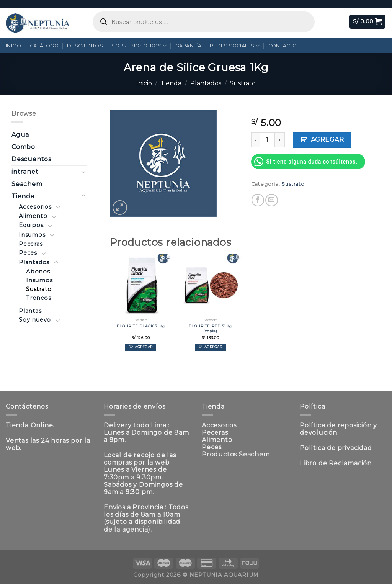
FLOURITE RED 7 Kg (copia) (210, 328)
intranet (25, 172)
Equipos (31, 225)
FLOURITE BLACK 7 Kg (141, 326)
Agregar (327, 140)
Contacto (283, 46)
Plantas (30, 311)
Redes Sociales (235, 46)
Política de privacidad (336, 448)
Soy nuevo (35, 320)
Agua (20, 135)
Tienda (171, 83)
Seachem (27, 184)
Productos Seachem (236, 454)
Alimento (33, 216)
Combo (23, 147)
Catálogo (44, 46)
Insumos (32, 235)
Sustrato (243, 83)
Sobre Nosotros (139, 46)
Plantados (206, 83)
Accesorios (35, 207)
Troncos (39, 298)
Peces (28, 253)
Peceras (31, 244)
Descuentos (85, 46)
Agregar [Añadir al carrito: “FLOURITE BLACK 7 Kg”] (144, 347)
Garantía (188, 46)
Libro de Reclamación (336, 463)
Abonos (38, 272)
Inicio (14, 46)
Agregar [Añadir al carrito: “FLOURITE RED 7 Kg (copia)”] (213, 347)
